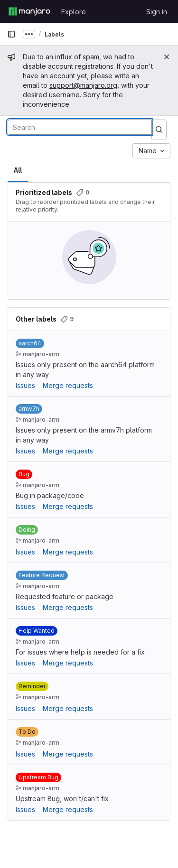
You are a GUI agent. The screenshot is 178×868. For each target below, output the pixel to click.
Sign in (157, 12)
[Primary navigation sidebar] (11, 34)
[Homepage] (29, 11)
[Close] (167, 57)
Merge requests (68, 385)
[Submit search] (159, 129)
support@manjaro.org (83, 85)
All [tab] (18, 170)
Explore (74, 12)
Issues (25, 385)
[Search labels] (80, 127)
